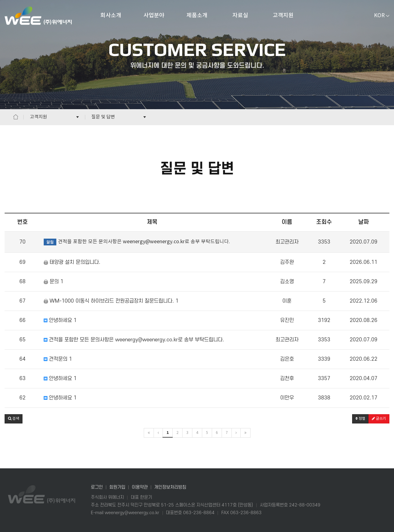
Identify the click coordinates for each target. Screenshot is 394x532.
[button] (14, 419)
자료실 (240, 16)
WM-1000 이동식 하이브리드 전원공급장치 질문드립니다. (111, 301)
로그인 (97, 487)
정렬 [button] (360, 419)
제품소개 (197, 16)
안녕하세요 (60, 320)
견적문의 (58, 359)
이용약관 (140, 487)
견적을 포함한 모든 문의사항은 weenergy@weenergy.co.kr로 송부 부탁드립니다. (134, 340)
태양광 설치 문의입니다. (72, 262)
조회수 (324, 222)
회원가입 (117, 487)
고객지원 (283, 16)
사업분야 (154, 16)
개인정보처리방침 (170, 487)
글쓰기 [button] (379, 419)
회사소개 (111, 16)
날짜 (364, 222)
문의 (54, 282)
